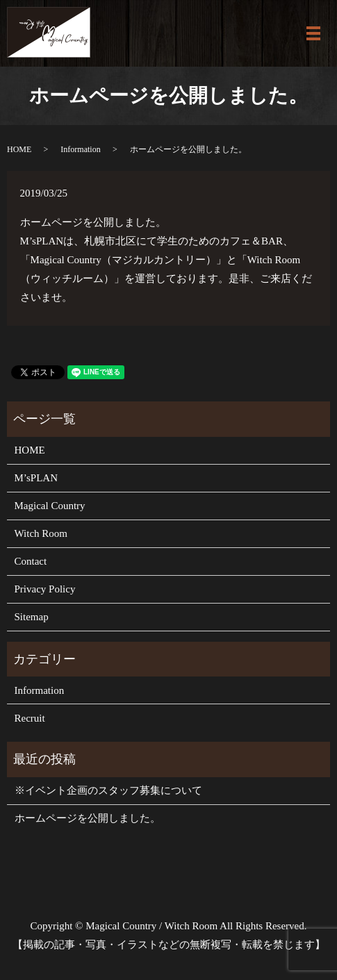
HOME (19, 149)
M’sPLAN (36, 478)
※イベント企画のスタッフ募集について (108, 790)
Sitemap (32, 617)
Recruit (30, 718)
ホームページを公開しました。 (88, 818)
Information (80, 149)
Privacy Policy (45, 589)
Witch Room (41, 533)
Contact (31, 561)
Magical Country (50, 506)
